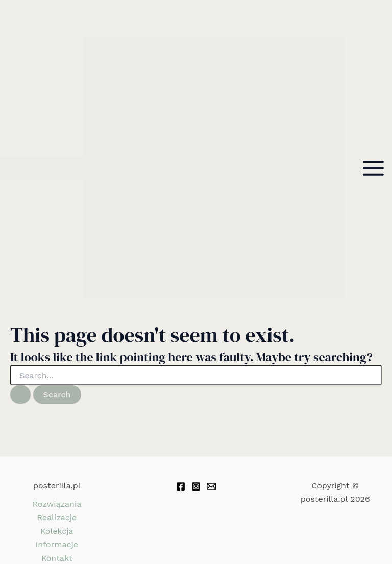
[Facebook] (181, 486)
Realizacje (57, 517)
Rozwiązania (57, 504)
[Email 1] (211, 486)
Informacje (57, 544)
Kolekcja (57, 531)
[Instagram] (196, 486)
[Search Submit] (20, 395)
